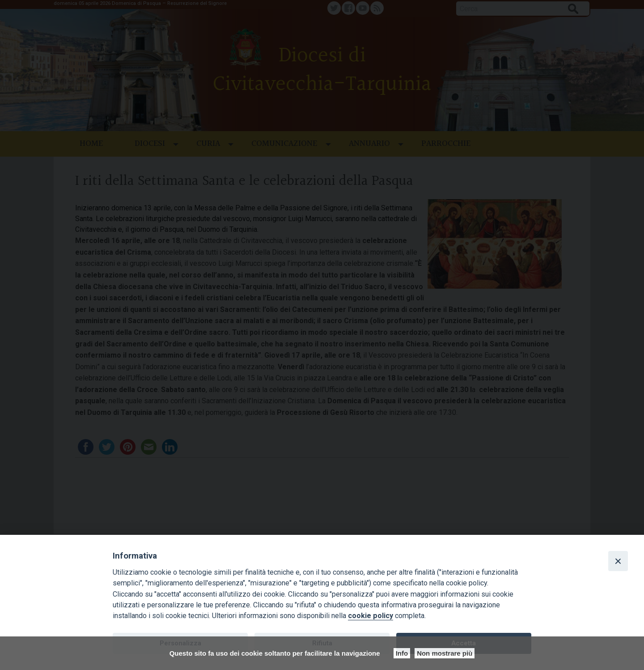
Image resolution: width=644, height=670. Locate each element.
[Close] (618, 561)
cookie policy (371, 616)
